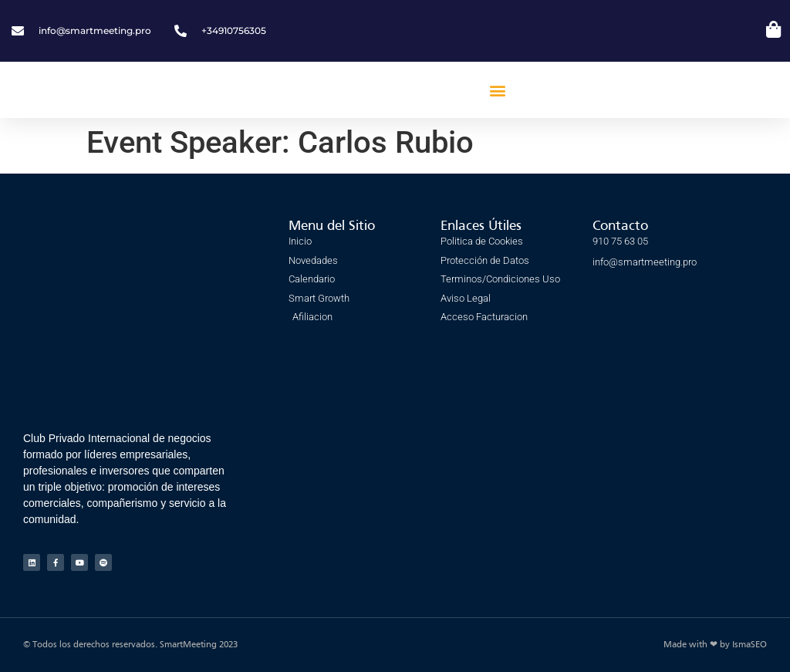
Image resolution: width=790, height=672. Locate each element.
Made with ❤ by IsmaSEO (715, 645)
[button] (497, 90)
